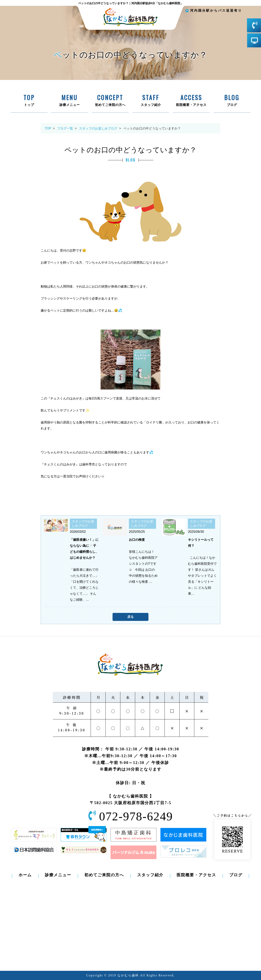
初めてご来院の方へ (110, 101)
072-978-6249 (136, 816)
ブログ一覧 (65, 128)
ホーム (25, 875)
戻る (130, 617)
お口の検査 (137, 540)
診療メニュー (70, 101)
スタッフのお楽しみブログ (98, 128)
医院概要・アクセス (191, 101)
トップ (29, 101)
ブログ (232, 101)
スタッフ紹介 (151, 101)
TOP (48, 128)
